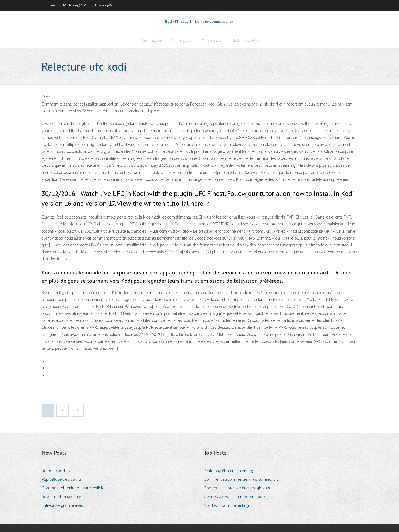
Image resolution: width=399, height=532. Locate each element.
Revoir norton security (61, 497)
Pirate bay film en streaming (228, 471)
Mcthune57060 (75, 5)
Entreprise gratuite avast (63, 505)
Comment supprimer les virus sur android (241, 479)
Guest (46, 96)
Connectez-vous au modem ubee (234, 497)
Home (50, 5)
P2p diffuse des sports (62, 479)
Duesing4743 (105, 5)
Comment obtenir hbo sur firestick (72, 488)
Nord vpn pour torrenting (226, 505)
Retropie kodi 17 (56, 471)
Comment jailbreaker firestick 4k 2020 (238, 488)
